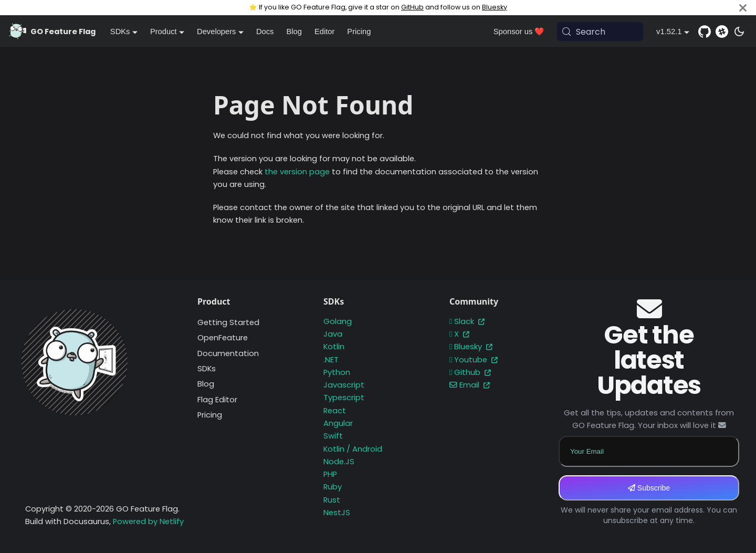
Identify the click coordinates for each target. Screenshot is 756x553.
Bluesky (495, 7)
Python (337, 372)
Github (470, 372)
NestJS (337, 513)
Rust (332, 500)
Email (470, 385)
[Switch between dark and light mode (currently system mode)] (739, 32)
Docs (265, 32)
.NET (331, 360)
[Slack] (722, 32)
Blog (294, 32)
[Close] (743, 8)
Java (333, 334)
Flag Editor (217, 400)
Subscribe (649, 488)
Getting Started (228, 322)
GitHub (412, 7)
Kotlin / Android (353, 449)
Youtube (474, 360)
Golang (338, 321)
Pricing (359, 32)
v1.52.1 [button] (669, 32)
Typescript (344, 398)
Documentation (228, 353)
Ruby (333, 487)
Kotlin (334, 347)
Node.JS (339, 462)
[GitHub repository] (705, 32)
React (335, 411)
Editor (324, 32)
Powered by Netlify (148, 521)
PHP (330, 474)
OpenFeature (223, 338)
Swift (333, 436)
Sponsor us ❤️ (519, 32)
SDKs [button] (120, 32)
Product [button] (164, 32)
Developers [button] (216, 32)
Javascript (344, 385)
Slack (467, 321)
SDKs (207, 369)
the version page (297, 172)
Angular (338, 423)
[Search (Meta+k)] (600, 32)
